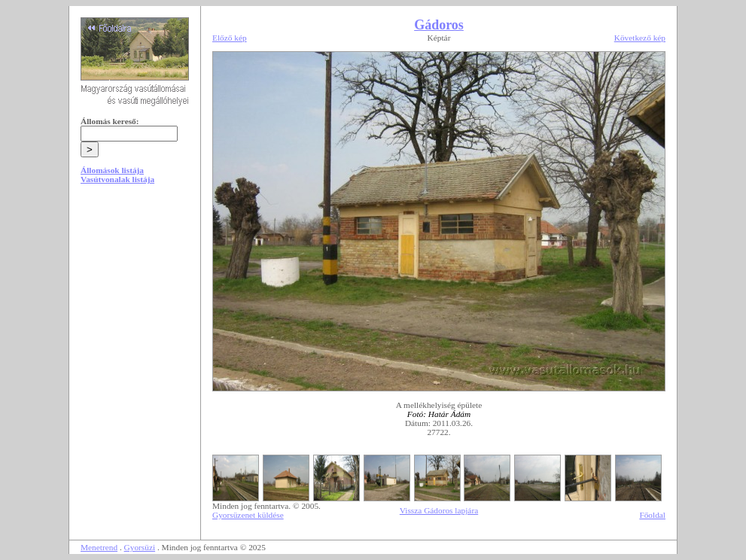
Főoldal (652, 515)
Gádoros (439, 25)
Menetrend (99, 547)
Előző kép (230, 38)
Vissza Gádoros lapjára (439, 510)
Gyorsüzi (140, 547)
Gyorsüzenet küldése (248, 515)
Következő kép (640, 38)
